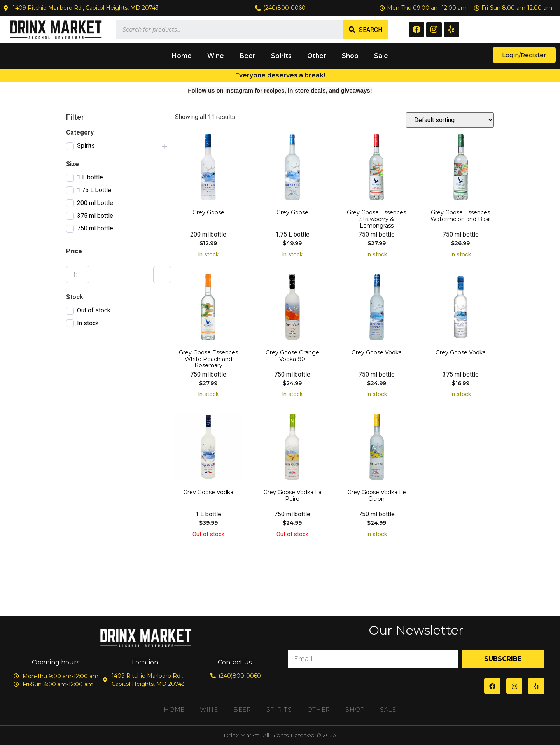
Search (371, 30)
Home (182, 56)
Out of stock (94, 310)
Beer (248, 56)
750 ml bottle (95, 228)
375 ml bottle (95, 216)
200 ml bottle (95, 203)
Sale (381, 56)
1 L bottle (90, 177)
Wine (216, 56)
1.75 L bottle (94, 190)
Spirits (281, 56)
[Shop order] (450, 120)
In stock (88, 323)
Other (317, 56)
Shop (350, 56)
